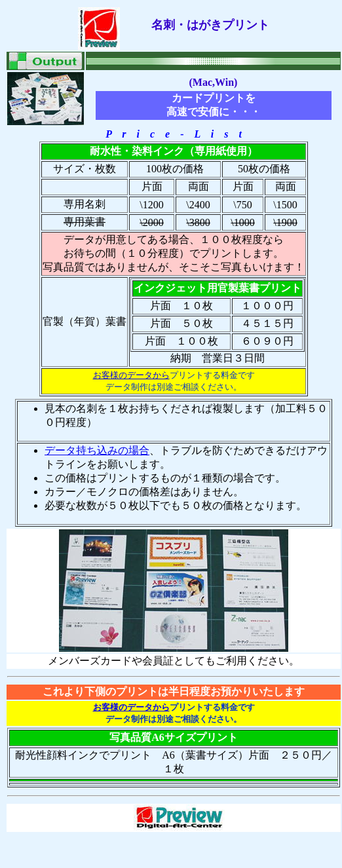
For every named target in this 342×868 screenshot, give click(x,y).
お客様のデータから (131, 375)
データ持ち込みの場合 (97, 450)
